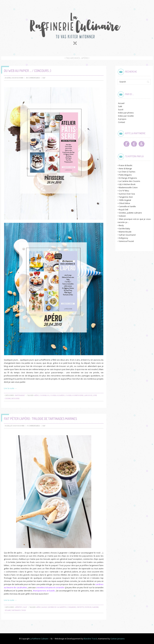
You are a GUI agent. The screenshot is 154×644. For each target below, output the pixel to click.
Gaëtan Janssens (118, 639)
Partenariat (20, 395)
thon (24, 610)
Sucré (121, 110)
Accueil (121, 103)
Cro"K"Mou (124, 191)
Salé (25, 607)
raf (44, 78)
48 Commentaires (33, 78)
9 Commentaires (33, 426)
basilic (45, 607)
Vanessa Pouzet (126, 241)
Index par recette (126, 116)
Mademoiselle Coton (128, 187)
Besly (121, 225)
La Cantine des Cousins (129, 181)
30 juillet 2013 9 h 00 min (15, 426)
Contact (122, 122)
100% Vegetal (125, 200)
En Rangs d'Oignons (128, 178)
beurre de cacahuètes (57, 607)
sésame (8, 610)
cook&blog (45, 395)
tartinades (16, 610)
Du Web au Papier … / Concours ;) (28, 71)
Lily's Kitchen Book (127, 184)
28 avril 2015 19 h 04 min (14, 78)
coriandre (72, 607)
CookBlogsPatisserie (74, 395)
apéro (37, 395)
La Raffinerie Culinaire (39, 639)
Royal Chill (123, 210)
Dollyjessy (123, 238)
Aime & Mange (125, 168)
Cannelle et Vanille (127, 206)
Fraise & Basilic (126, 165)
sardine (95, 607)
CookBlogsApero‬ (57, 395)
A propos (122, 119)
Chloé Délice (124, 203)
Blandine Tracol (90, 639)
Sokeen (122, 216)
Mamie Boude (125, 232)
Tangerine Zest (126, 197)
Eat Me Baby (124, 229)
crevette (80, 607)
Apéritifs (19, 607)
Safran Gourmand (127, 235)
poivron (88, 607)
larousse (88, 395)
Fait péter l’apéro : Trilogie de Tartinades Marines (40, 419)
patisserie (15, 399)
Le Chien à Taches (127, 172)
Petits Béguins (125, 175)
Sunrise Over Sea (127, 194)
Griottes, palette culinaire (130, 213)
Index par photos (126, 113)
